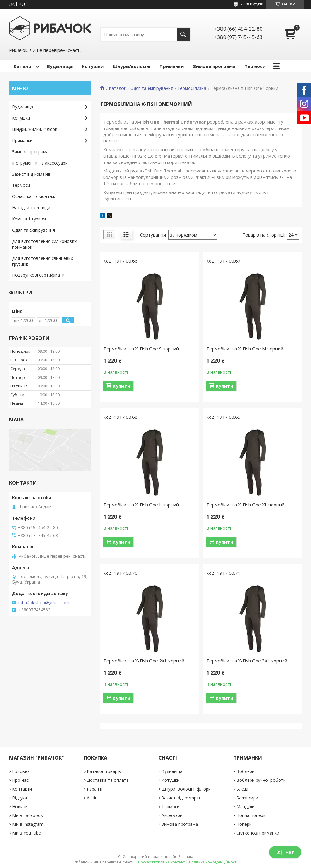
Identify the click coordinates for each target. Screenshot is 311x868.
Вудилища (60, 66)
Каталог (24, 66)
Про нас (20, 780)
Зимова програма (214, 66)
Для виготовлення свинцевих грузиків (43, 261)
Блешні (243, 789)
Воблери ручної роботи (261, 780)
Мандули (245, 807)
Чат (285, 852)
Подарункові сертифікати (38, 275)
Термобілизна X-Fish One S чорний (141, 349)
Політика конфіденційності (213, 862)
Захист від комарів (31, 174)
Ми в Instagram (28, 824)
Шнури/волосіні (132, 66)
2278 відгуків (252, 4)
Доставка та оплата (108, 780)
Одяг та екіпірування (152, 88)
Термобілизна (192, 88)
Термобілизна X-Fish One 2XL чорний (144, 661)
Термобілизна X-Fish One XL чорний (245, 505)
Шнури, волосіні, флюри (186, 789)
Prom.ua (186, 857)
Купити (121, 386)
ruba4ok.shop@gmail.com (44, 603)
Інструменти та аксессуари (40, 163)
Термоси (255, 66)
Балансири (247, 798)
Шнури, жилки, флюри (35, 129)
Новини (20, 807)
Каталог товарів (104, 771)
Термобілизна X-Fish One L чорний (141, 505)
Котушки (93, 66)
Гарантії (95, 789)
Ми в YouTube (27, 833)
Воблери (245, 771)
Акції (92, 798)
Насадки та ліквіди (31, 208)
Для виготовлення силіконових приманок (44, 244)
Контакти (22, 789)
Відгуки (20, 798)
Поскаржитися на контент (162, 862)
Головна (21, 771)
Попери (244, 824)
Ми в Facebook (27, 815)
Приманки (172, 66)
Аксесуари (172, 815)
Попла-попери (251, 815)
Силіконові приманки (258, 833)
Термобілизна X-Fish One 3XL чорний (247, 661)
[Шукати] (183, 34)
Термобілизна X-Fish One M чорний (245, 349)
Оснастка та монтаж (34, 196)
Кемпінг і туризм (29, 219)
